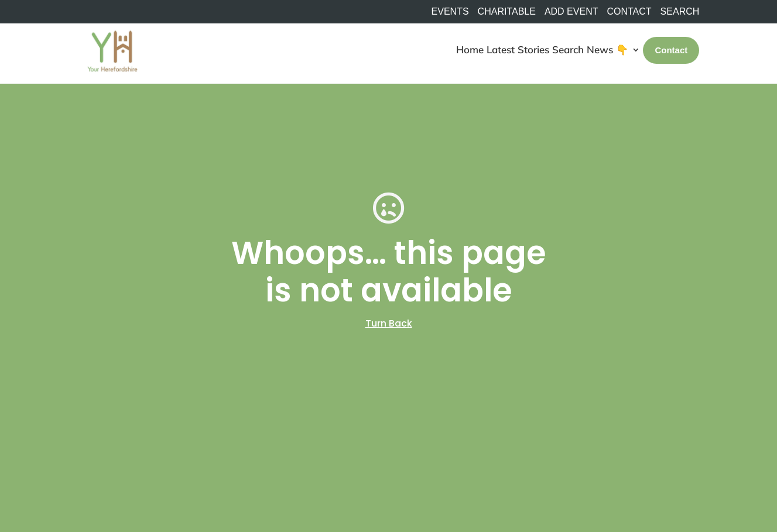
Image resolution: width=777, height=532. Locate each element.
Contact (629, 12)
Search (568, 49)
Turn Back (389, 323)
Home (470, 49)
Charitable (507, 12)
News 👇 (607, 49)
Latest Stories (518, 49)
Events (450, 12)
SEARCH (680, 12)
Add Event (571, 12)
